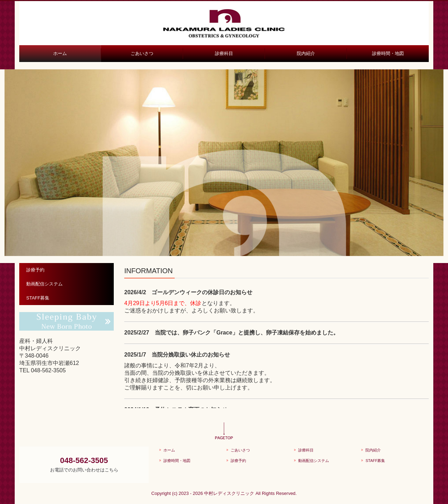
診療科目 (224, 53)
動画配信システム (44, 284)
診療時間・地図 (388, 53)
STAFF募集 (38, 298)
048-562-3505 (48, 370)
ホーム (60, 53)
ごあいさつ (142, 53)
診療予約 (35, 270)
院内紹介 (306, 53)
